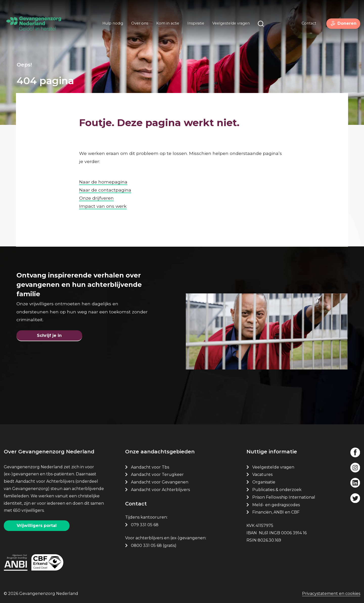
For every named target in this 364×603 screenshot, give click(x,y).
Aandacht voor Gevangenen (160, 480)
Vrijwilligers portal (37, 524)
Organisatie (264, 480)
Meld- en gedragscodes (276, 503)
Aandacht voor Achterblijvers (160, 488)
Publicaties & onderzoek (277, 488)
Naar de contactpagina (105, 181)
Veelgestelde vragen (229, 25)
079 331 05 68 (145, 523)
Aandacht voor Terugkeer (157, 472)
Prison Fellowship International (284, 495)
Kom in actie (166, 25)
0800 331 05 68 (146, 543)
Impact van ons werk (103, 197)
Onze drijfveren (96, 189)
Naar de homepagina (103, 172)
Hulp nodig (111, 25)
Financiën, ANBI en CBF (276, 510)
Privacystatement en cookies (331, 594)
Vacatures (263, 472)
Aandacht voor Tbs (150, 465)
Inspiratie (194, 25)
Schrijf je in (49, 330)
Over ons (138, 25)
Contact (305, 25)
